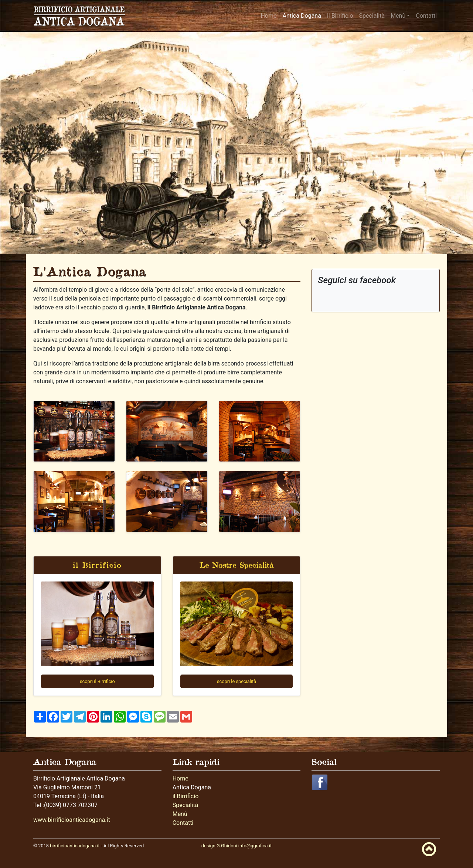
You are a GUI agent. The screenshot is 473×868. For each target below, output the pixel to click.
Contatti (426, 16)
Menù (398, 16)
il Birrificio (340, 16)
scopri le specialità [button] (236, 681)
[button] (320, 782)
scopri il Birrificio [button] (97, 681)
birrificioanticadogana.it (75, 846)
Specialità (372, 16)
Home (269, 16)
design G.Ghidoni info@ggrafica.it (236, 846)
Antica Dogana (302, 16)
